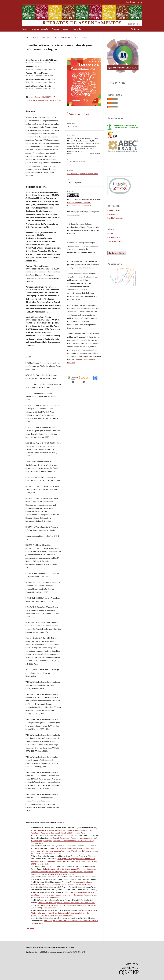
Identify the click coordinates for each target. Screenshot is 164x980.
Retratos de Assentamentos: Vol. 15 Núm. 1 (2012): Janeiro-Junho (66, 884)
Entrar (140, 2)
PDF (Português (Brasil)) (80, 114)
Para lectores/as (114, 210)
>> (32, 928)
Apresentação (50, 921)
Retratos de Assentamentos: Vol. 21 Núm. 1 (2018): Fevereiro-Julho (58, 833)
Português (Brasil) (115, 241)
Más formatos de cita (77, 161)
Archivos (55, 29)
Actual (24, 29)
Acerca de (77, 29)
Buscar (66, 29)
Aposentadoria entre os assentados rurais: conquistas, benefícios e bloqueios (62, 830)
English (110, 234)
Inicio (28, 37)
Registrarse (130, 2)
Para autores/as (113, 214)
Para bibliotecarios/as (116, 218)
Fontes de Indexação (39, 29)
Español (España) (114, 237)
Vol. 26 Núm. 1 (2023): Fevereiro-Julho (57, 37)
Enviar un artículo (117, 253)
